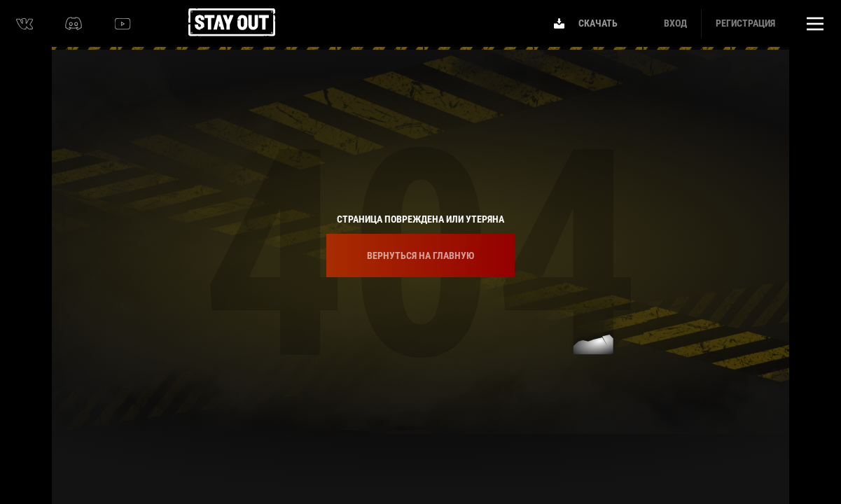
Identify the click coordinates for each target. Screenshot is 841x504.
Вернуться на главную (420, 255)
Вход (675, 23)
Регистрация (745, 23)
